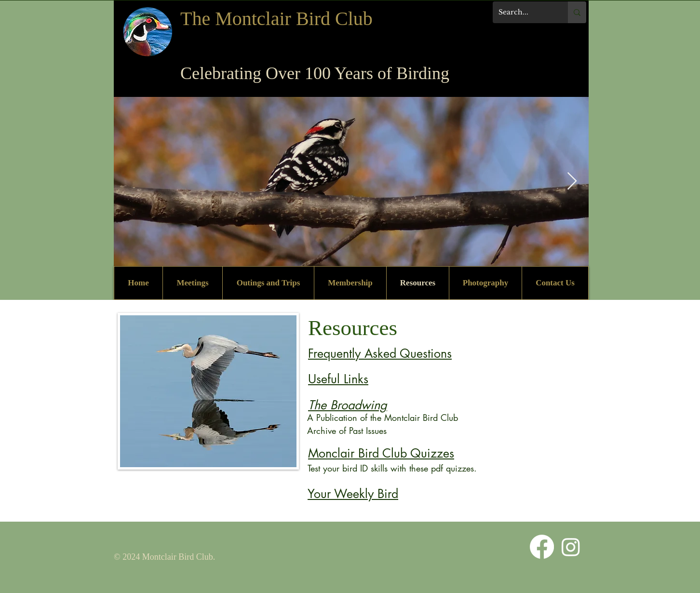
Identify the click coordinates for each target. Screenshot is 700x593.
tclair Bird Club (430, 418)
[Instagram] (571, 547)
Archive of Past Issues (347, 431)
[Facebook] (542, 547)
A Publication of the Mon (354, 418)
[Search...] (523, 12)
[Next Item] (572, 182)
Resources (353, 328)
